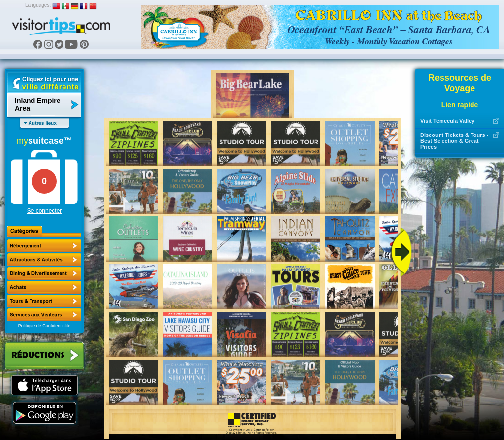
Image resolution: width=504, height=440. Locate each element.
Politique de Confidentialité (45, 326)
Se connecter (45, 211)
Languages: (38, 5)
